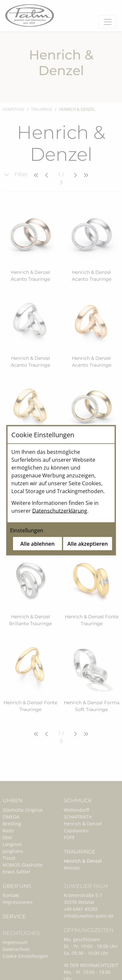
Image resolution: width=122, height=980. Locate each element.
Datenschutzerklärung (60, 510)
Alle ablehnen (37, 543)
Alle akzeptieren (88, 543)
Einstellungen (27, 530)
